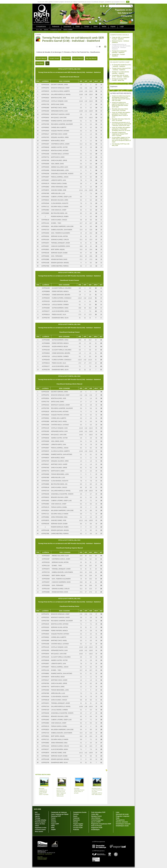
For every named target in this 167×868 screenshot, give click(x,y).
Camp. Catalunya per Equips (60, 814)
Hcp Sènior (40, 63)
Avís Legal (40, 857)
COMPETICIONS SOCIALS (120, 35)
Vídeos (37, 826)
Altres (95, 26)
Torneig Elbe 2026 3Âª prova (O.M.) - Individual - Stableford (121, 76)
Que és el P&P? (96, 822)
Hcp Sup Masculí (91, 58)
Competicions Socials (56, 30)
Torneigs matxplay (41, 820)
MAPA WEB (37, 809)
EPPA (53, 828)
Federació (56, 26)
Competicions (41, 26)
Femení (53, 818)
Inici (41, 30)
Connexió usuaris (40, 830)
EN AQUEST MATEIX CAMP (120, 62)
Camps (87, 26)
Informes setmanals (122, 822)
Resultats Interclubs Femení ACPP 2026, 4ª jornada (79, 791)
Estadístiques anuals (122, 826)
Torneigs (38, 818)
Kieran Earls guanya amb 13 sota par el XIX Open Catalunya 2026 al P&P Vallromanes (61, 792)
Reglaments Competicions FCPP (101, 824)
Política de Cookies (42, 859)
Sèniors (53, 820)
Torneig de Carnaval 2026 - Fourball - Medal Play (120, 80)
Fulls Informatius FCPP (98, 812)
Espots (113, 26)
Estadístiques (95, 830)
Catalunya (76, 818)
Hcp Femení (66, 58)
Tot (47, 63)
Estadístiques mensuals (123, 824)
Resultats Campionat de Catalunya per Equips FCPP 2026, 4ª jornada (120, 134)
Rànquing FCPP (56, 816)
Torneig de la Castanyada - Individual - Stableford (120, 52)
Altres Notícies (96, 818)
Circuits (76, 822)
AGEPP (53, 830)
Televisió (76, 814)
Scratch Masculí (41, 58)
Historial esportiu (40, 822)
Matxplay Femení (96, 816)
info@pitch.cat (41, 854)
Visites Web (95, 814)
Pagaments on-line (41, 828)
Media (104, 26)
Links (118, 812)
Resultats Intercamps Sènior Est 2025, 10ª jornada (121, 120)
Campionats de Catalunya (59, 812)
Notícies (46, 30)
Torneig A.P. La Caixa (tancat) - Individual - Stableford (121, 73)
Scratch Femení (54, 58)
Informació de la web (122, 814)
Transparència (120, 820)
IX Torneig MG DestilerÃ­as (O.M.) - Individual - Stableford (121, 66)
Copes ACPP (55, 824)
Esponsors (76, 820)
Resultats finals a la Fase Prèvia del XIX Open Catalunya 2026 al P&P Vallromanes (97, 791)
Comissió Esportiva (97, 820)
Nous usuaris (39, 832)
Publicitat (76, 830)
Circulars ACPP (78, 826)
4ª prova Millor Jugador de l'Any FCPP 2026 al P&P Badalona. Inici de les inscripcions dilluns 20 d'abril (121, 140)
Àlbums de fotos (40, 824)
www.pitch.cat (48, 854)
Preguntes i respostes (123, 816)
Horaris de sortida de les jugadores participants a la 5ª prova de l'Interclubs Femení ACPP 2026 (120, 105)
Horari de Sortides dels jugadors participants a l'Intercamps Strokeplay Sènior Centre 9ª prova (121, 115)
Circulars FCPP (78, 828)
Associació (67, 26)
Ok (128, 2)
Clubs (78, 26)
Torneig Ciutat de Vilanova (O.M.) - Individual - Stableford (121, 69)
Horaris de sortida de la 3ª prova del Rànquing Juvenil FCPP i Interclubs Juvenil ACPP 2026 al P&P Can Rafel (121, 98)
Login (122, 26)
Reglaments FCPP (97, 828)
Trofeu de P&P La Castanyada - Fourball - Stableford (121, 38)
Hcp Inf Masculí (78, 58)
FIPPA (53, 826)
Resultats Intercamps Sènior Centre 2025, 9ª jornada (120, 110)
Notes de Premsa (96, 826)
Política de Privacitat (42, 858)
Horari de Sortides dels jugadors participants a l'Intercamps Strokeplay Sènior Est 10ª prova (121, 129)
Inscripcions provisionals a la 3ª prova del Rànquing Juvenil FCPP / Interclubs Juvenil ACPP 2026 (122, 124)
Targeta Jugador (78, 824)
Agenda (37, 816)
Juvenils (54, 822)
